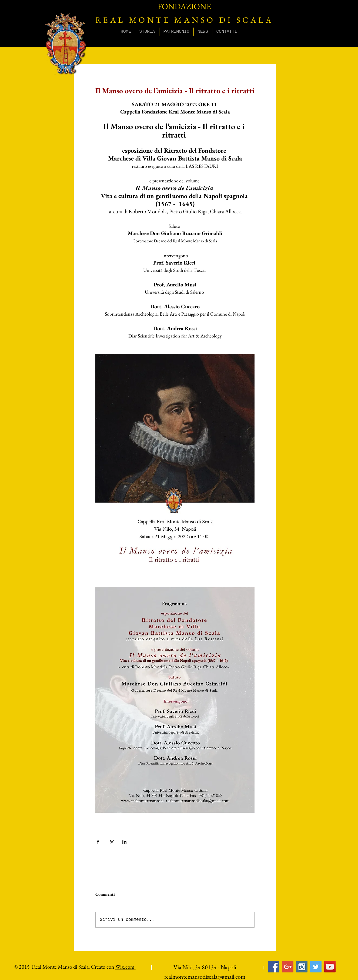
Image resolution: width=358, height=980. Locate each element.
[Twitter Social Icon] (316, 967)
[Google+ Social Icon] (288, 967)
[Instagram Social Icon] (302, 967)
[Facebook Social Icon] (274, 967)
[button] (147, 32)
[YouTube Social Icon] (330, 967)
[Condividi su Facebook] (98, 842)
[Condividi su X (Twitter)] (111, 842)
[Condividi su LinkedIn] (124, 842)
